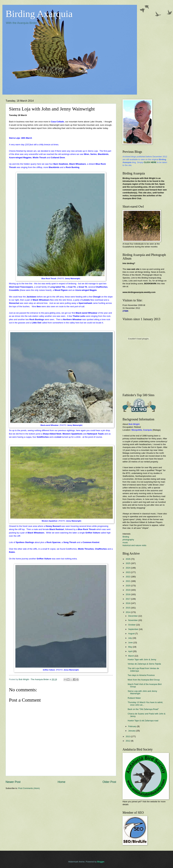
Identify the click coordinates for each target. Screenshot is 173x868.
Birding (126, 537)
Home (62, 782)
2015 (128, 608)
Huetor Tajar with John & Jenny (142, 659)
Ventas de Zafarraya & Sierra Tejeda (144, 664)
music (125, 542)
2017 (128, 599)
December (133, 616)
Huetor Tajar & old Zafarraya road (143, 721)
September (134, 629)
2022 (128, 577)
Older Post (109, 782)
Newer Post (13, 782)
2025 (128, 563)
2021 (128, 581)
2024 (128, 568)
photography (128, 540)
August (132, 634)
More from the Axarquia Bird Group (144, 680)
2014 (128, 612)
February (133, 726)
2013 (128, 736)
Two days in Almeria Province (141, 675)
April (130, 651)
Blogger (101, 862)
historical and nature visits (134, 545)
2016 (128, 603)
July (130, 638)
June (131, 643)
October (132, 625)
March (131, 656)
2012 (128, 741)
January (132, 731)
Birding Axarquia (39, 14)
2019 (128, 590)
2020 (128, 586)
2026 (128, 559)
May (130, 647)
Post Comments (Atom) (29, 788)
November (133, 620)
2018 (128, 594)
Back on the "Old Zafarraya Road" (143, 709)
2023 (128, 572)
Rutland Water (134, 698)
